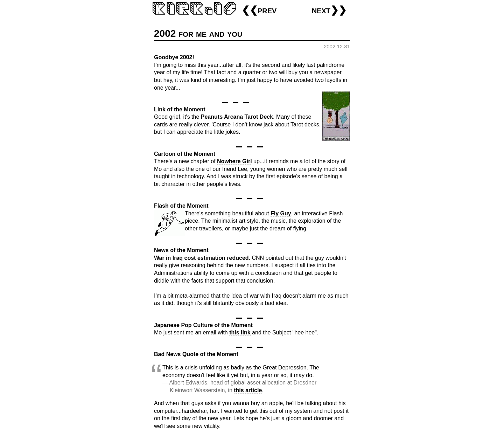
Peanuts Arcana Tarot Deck (237, 117)
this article (248, 390)
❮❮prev (259, 10)
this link (240, 332)
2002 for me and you (198, 33)
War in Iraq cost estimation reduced (201, 258)
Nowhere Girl (234, 161)
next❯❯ (329, 10)
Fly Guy (281, 213)
